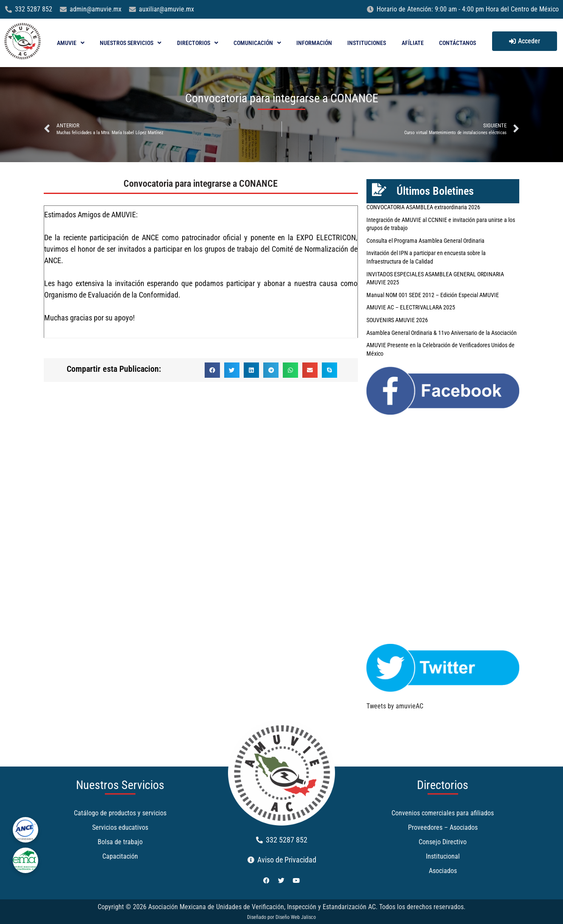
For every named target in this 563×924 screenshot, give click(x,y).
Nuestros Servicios (131, 43)
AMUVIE (71, 43)
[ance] (25, 830)
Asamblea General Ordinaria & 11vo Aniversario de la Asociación (442, 333)
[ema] (25, 860)
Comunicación (257, 43)
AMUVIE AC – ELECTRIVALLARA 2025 (411, 307)
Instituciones (367, 43)
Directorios (198, 43)
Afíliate (413, 43)
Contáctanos (457, 43)
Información (314, 43)
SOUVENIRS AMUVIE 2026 (397, 320)
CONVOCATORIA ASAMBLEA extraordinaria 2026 (423, 207)
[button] (212, 370)
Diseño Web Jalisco (296, 917)
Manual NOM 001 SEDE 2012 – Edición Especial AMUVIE (433, 295)
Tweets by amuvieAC (395, 706)
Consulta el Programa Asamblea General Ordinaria (425, 241)
